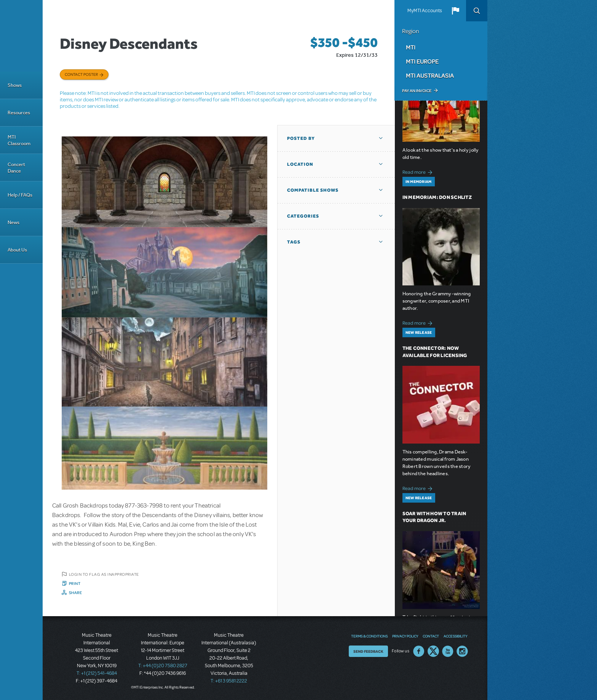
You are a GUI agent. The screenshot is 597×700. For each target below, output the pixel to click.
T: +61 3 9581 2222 (229, 681)
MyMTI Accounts (425, 11)
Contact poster (81, 74)
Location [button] (300, 164)
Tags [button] (294, 242)
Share (76, 593)
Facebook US (419, 651)
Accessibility (455, 636)
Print (75, 583)
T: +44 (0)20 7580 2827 (163, 666)
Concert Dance (16, 168)
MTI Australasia (430, 75)
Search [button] (477, 11)
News (14, 222)
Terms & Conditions (369, 636)
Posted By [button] (301, 138)
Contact (431, 636)
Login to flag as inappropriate (104, 574)
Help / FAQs (20, 195)
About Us (17, 250)
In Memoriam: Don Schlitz (437, 197)
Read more (419, 171)
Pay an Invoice (417, 91)
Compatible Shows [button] (313, 190)
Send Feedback (368, 651)
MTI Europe (422, 61)
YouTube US (448, 651)
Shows (15, 85)
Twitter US (433, 651)
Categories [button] (303, 216)
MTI (411, 47)
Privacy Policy (405, 636)
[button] (455, 11)
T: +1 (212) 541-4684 (97, 673)
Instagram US (462, 651)
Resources (19, 113)
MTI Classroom (19, 140)
